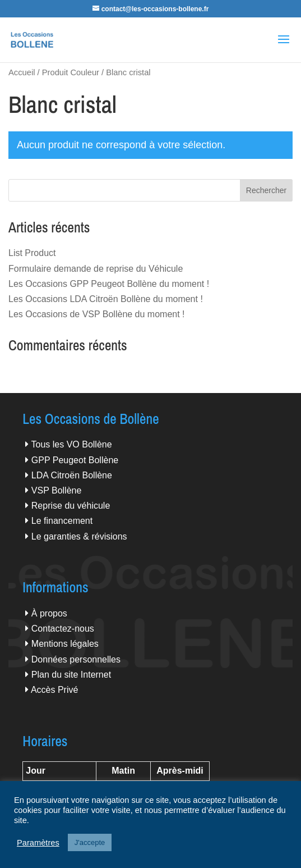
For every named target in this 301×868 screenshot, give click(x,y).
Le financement (62, 521)
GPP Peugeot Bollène (75, 460)
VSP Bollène (57, 490)
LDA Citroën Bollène (72, 475)
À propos (49, 613)
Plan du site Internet (71, 675)
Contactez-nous (63, 629)
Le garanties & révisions (79, 536)
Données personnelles (76, 659)
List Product (32, 253)
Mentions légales (65, 644)
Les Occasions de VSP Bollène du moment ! (97, 314)
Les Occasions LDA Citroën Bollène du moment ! (106, 299)
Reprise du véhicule (71, 506)
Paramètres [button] (38, 843)
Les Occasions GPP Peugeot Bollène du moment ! (109, 284)
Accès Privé (54, 690)
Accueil (22, 72)
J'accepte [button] (90, 842)
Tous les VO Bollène (72, 444)
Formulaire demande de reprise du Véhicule (96, 269)
